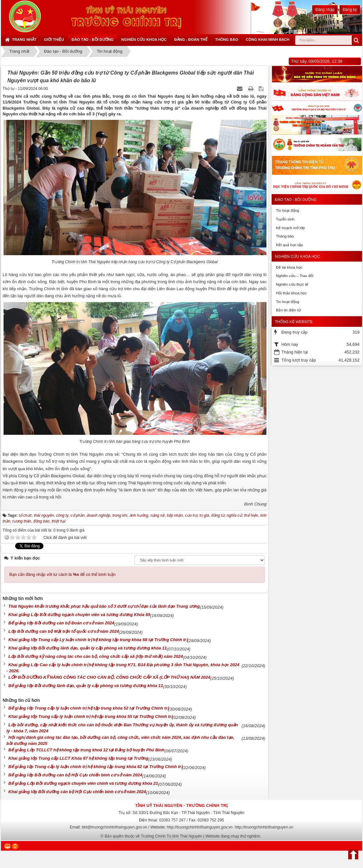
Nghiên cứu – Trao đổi (294, 276)
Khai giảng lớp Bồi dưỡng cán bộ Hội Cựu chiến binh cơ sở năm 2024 (77, 792)
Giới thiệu (54, 39)
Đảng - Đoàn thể (191, 39)
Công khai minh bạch (268, 39)
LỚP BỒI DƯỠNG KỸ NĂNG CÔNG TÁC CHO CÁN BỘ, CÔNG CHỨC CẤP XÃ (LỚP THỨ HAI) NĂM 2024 (109, 677)
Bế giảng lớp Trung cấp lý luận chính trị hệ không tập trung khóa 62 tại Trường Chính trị (95, 767)
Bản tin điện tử (288, 310)
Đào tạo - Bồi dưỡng (93, 39)
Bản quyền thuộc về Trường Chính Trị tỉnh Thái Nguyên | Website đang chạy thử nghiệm (182, 836)
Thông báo (227, 39)
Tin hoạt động (287, 210)
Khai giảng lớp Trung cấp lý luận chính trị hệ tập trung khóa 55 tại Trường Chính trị (90, 716)
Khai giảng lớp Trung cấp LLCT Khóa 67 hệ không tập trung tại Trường (78, 758)
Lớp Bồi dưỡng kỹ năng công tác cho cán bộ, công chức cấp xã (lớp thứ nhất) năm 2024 (96, 656)
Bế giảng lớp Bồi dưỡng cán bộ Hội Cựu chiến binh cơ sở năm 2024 (75, 775)
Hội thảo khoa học (291, 293)
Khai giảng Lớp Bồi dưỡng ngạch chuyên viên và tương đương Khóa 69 (79, 615)
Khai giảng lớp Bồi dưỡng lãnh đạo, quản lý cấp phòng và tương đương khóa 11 (88, 648)
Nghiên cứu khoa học (144, 39)
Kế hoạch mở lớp (290, 228)
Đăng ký (350, 10)
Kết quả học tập (289, 245)
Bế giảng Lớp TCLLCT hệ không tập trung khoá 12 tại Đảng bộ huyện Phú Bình (86, 750)
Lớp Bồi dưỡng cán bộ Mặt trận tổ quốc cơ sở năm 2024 (64, 631)
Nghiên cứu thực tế (292, 284)
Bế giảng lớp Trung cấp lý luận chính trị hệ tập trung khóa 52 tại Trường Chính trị (88, 708)
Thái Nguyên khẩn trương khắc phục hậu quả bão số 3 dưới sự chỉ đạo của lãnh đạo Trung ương (104, 606)
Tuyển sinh (285, 219)
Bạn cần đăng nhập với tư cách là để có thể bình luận (62, 574)
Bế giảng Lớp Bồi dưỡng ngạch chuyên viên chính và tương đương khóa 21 (83, 783)
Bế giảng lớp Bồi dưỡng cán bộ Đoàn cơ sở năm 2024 (61, 623)
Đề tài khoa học (289, 267)
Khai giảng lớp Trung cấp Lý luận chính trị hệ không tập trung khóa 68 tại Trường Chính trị (98, 640)
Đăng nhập (325, 10)
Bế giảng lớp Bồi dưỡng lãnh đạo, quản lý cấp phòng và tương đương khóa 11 (86, 686)
